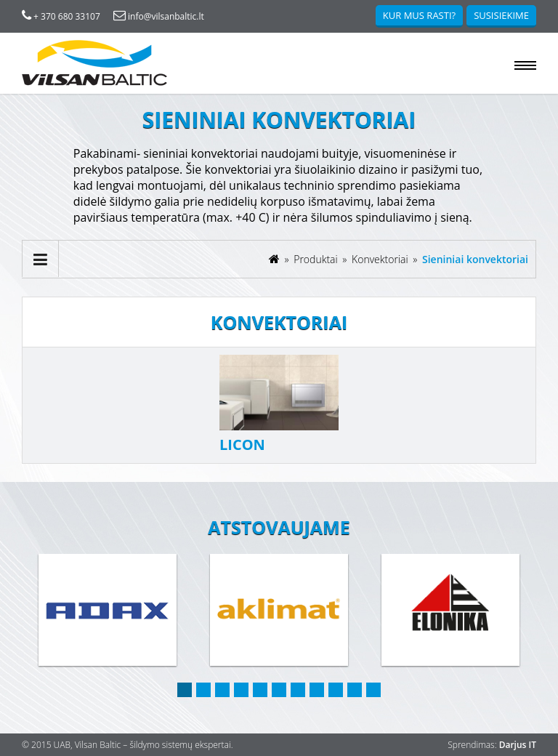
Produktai (317, 259)
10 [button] (355, 690)
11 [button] (373, 690)
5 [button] (260, 690)
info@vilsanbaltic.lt (159, 16)
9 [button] (336, 690)
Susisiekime (501, 15)
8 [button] (317, 690)
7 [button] (298, 690)
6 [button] (279, 690)
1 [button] (185, 690)
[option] (108, 611)
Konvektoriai (381, 259)
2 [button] (203, 690)
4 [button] (241, 690)
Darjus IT (518, 745)
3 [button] (222, 690)
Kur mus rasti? (419, 15)
